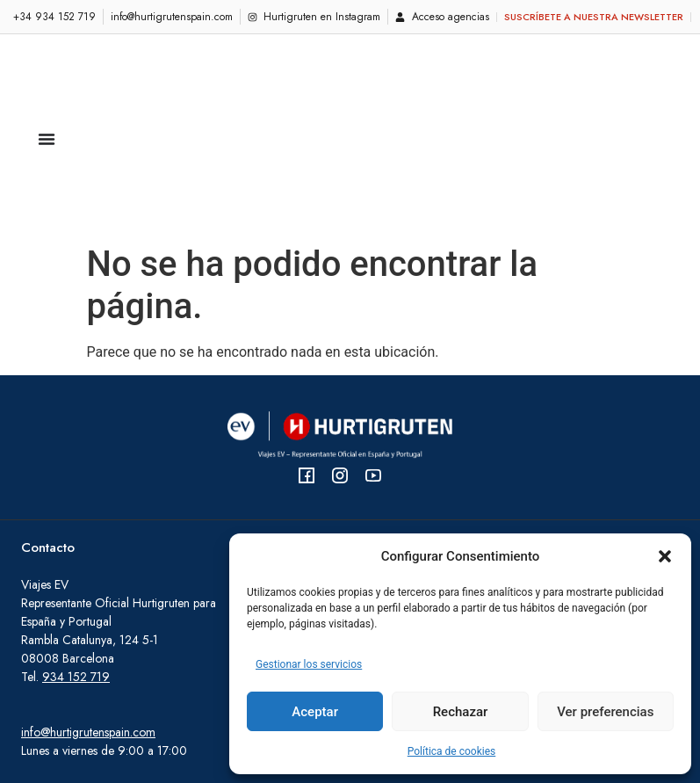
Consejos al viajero (304, 459)
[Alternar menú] (47, 62)
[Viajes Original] (675, 451)
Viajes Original (514, 433)
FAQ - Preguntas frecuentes (325, 433)
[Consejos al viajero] (364, 459)
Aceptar (315, 712)
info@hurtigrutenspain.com (88, 579)
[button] (665, 556)
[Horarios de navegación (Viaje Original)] (454, 494)
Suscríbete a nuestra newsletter (594, 17)
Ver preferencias (605, 712)
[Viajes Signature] (675, 511)
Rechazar (461, 712)
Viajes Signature (517, 493)
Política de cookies (452, 751)
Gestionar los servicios (309, 664)
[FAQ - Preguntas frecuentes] (407, 433)
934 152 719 (76, 524)
